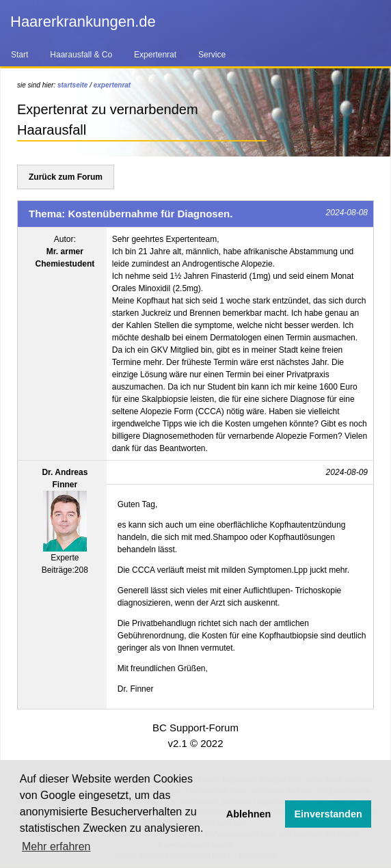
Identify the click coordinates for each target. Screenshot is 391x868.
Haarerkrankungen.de (83, 22)
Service (212, 55)
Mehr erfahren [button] (56, 846)
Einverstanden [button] (328, 814)
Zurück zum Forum (66, 177)
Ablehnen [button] (249, 814)
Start (19, 55)
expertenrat (112, 85)
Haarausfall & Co (81, 55)
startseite (72, 85)
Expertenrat (155, 55)
